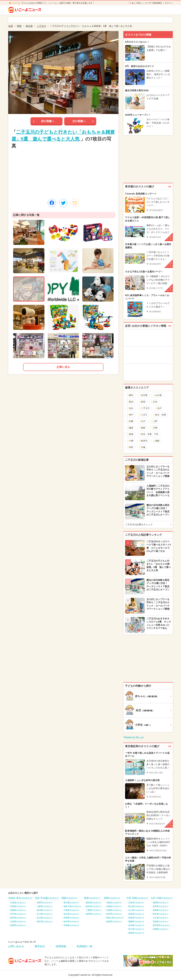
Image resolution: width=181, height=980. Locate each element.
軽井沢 (143, 441)
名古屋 (143, 395)
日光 (154, 402)
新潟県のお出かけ (45, 910)
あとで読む (137, 3)
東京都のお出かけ (71, 903)
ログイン (169, 3)
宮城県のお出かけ (18, 906)
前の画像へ (48, 121)
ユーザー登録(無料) (153, 3)
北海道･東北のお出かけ (20, 898)
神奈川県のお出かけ (72, 906)
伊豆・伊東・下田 (149, 434)
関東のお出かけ (70, 898)
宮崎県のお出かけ (161, 922)
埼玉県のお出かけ (71, 914)
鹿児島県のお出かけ (162, 925)
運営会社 (40, 946)
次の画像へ (79, 121)
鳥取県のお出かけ (136, 914)
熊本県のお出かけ (161, 914)
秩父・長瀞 (159, 415)
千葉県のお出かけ (71, 910)
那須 (130, 402)
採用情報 (61, 946)
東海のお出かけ (92, 898)
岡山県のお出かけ (136, 906)
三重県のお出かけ (94, 910)
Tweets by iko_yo (134, 737)
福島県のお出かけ (18, 925)
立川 (142, 421)
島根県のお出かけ (136, 918)
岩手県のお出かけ (18, 914)
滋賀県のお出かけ (114, 922)
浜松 (130, 447)
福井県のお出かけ (45, 922)
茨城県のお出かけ (71, 925)
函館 (156, 441)
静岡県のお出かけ (94, 914)
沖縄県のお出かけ (161, 929)
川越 (142, 447)
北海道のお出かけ (18, 903)
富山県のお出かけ (45, 918)
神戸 (130, 415)
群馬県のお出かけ (71, 918)
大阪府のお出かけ (114, 903)
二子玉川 (144, 408)
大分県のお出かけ (161, 918)
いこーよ (16, 3)
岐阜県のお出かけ (94, 906)
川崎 (154, 428)
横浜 (130, 395)
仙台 (130, 408)
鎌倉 (130, 428)
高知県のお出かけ (136, 925)
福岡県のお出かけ (161, 903)
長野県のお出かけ (45, 903)
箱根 (142, 428)
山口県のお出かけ (136, 910)
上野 (154, 421)
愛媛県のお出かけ (136, 922)
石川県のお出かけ (45, 914)
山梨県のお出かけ (45, 906)
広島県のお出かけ (136, 903)
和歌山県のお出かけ (115, 918)
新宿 (142, 402)
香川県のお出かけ (136, 929)
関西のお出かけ (112, 898)
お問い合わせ (16, 946)
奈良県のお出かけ (114, 914)
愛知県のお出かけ (94, 903)
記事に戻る (63, 367)
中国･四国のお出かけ (137, 898)
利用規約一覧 (85, 946)
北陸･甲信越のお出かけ (47, 898)
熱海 (130, 434)
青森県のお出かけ (18, 910)
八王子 (143, 415)
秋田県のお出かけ (18, 918)
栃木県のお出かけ (71, 922)
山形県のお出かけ (18, 922)
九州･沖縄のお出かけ (162, 898)
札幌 (130, 421)
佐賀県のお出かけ (161, 906)
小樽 (130, 441)
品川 (158, 408)
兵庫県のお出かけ (114, 910)
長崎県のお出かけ (161, 910)
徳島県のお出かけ (136, 933)
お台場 (157, 395)
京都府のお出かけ (114, 906)
